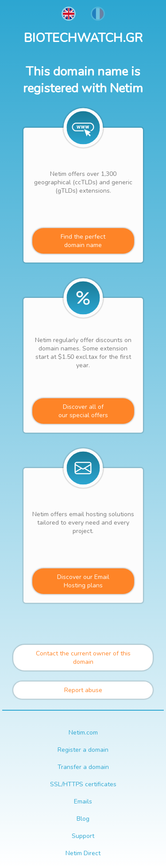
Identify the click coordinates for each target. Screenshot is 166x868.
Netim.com (83, 733)
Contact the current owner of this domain (83, 658)
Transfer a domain (83, 767)
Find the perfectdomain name (83, 241)
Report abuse (83, 690)
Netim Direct (83, 853)
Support (83, 836)
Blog (83, 819)
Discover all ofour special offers (83, 411)
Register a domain (83, 750)
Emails (83, 801)
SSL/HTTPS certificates (83, 784)
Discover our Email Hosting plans (83, 581)
